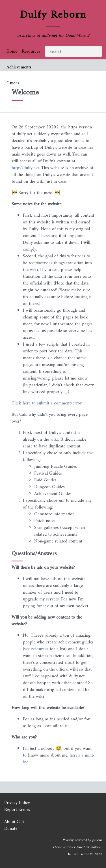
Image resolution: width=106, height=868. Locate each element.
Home (12, 51)
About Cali (14, 822)
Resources (31, 51)
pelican (97, 840)
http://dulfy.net (25, 168)
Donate (11, 829)
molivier (96, 847)
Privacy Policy (17, 803)
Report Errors (17, 810)
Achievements (19, 67)
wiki (34, 270)
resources (40, 649)
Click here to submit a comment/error (47, 403)
